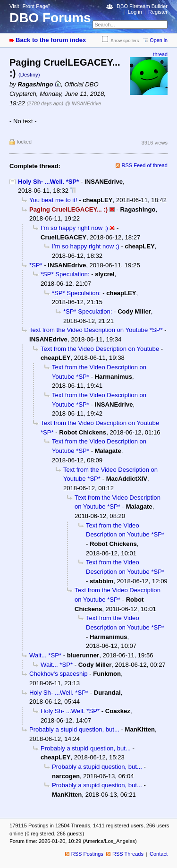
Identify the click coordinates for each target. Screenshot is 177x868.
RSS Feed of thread (145, 165)
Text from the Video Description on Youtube (100, 349)
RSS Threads (128, 854)
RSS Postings (87, 854)
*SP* (36, 265)
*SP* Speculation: (65, 274)
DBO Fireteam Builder (142, 6)
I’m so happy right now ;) (74, 228)
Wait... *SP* (45, 655)
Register (158, 12)
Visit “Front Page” (30, 6)
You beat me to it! (53, 200)
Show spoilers (125, 40)
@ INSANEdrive (83, 103)
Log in (135, 12)
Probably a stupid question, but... (74, 729)
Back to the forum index (51, 40)
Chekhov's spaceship (58, 674)
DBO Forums (50, 18)
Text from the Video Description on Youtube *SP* (96, 330)
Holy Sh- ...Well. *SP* (48, 182)
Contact (159, 854)
